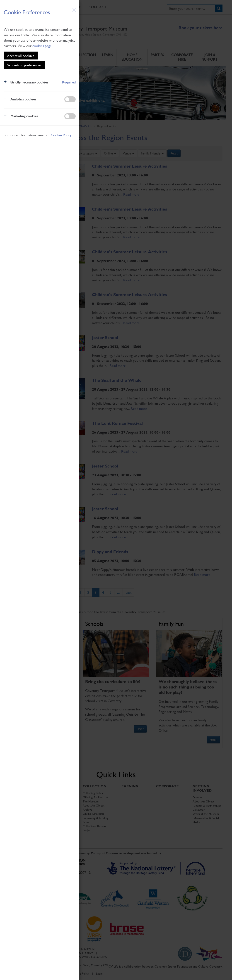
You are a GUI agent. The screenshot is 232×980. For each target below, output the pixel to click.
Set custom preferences (24, 65)
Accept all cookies (21, 56)
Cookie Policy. (62, 135)
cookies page (42, 46)
